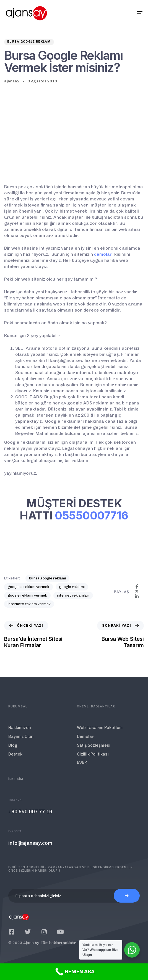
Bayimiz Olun (21, 736)
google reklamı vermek (27, 595)
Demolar (85, 736)
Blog (13, 745)
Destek (15, 754)
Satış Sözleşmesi (94, 745)
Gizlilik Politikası (93, 754)
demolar (103, 254)
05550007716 (92, 515)
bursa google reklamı (47, 578)
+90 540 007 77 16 (30, 812)
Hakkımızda (20, 728)
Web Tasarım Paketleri (100, 728)
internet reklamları (73, 595)
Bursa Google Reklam (29, 42)
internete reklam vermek (29, 604)
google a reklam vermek (28, 587)
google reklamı (72, 587)
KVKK (82, 763)
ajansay (12, 81)
